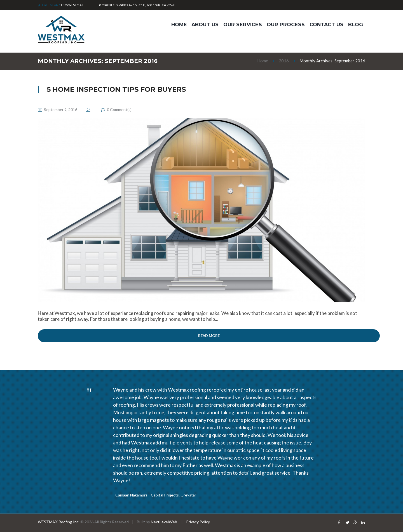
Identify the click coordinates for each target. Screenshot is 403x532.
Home (263, 61)
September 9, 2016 (61, 110)
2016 (284, 61)
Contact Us (326, 24)
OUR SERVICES (243, 24)
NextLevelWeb (164, 522)
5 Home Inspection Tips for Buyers (116, 89)
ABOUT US (205, 24)
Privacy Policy (198, 522)
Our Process (286, 24)
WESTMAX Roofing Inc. (59, 522)
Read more (209, 336)
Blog (356, 24)
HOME (179, 24)
